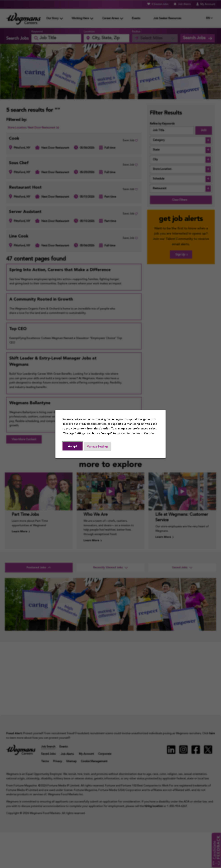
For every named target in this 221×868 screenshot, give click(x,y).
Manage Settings (97, 447)
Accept (73, 446)
